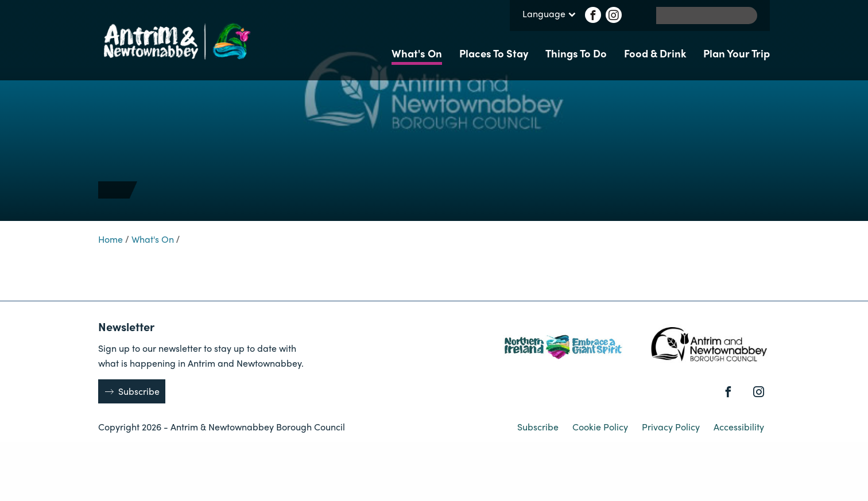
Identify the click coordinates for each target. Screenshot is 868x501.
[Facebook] (593, 15)
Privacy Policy (672, 427)
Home (111, 239)
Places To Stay (494, 53)
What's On (417, 53)
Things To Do (576, 53)
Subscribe (139, 391)
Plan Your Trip (737, 53)
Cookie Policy (601, 427)
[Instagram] (614, 15)
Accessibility (739, 427)
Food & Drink (655, 53)
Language (549, 15)
